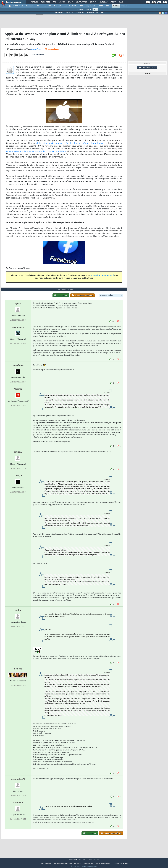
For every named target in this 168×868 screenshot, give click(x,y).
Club (121, 2)
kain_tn (18, 480)
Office (108, 6)
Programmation (91, 6)
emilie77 (18, 457)
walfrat (18, 615)
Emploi (93, 2)
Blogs (62, 2)
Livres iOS (90, 13)
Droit (113, 2)
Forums (34, 2)
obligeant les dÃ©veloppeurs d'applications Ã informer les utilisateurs (71, 145)
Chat (70, 2)
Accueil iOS (59, 13)
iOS (95, 9)
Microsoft (58, 6)
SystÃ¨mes (125, 6)
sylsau (18, 309)
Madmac (18, 394)
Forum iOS (69, 13)
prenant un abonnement (102, 277)
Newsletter (81, 2)
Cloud (39, 6)
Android (88, 9)
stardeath (18, 808)
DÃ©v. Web (73, 6)
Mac (97, 13)
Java (65, 6)
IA (45, 6)
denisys (18, 674)
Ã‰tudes (103, 2)
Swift (103, 13)
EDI (82, 6)
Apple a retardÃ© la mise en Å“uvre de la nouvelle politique (36, 153)
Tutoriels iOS (80, 13)
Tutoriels (45, 2)
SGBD (101, 6)
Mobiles (116, 6)
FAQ (55, 2)
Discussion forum (147, 68)
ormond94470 (18, 784)
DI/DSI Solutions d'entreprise (24, 6)
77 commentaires (52, 51)
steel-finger (18, 370)
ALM (50, 6)
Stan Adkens (36, 51)
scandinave (18, 332)
